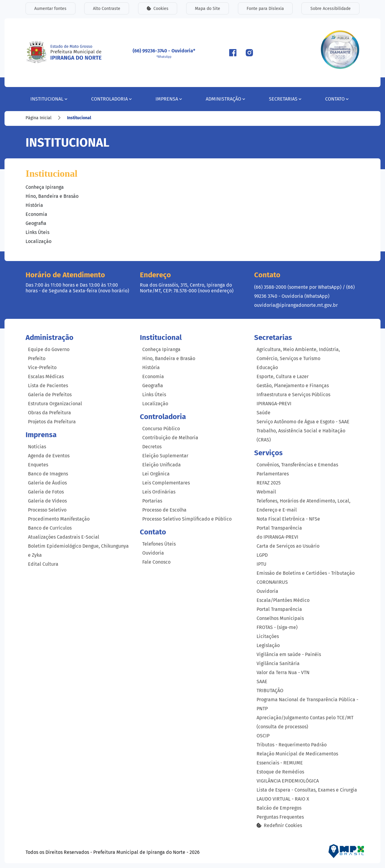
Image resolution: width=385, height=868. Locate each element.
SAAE (262, 681)
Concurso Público (161, 429)
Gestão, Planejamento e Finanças (293, 386)
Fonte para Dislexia (265, 9)
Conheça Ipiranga (45, 187)
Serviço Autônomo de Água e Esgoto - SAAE (303, 422)
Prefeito (37, 358)
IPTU (262, 564)
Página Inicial (38, 118)
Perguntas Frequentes (280, 817)
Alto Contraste (107, 9)
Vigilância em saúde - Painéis (289, 654)
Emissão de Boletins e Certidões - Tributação (306, 573)
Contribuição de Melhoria (170, 438)
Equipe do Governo (49, 349)
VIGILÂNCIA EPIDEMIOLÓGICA (288, 781)
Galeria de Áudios (47, 483)
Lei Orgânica (156, 474)
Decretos (152, 447)
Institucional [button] (49, 99)
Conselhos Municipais (280, 618)
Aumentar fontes (50, 9)
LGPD (262, 555)
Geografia (36, 223)
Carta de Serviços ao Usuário (288, 546)
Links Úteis (37, 232)
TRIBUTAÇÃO (270, 691)
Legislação (268, 645)
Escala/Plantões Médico (283, 600)
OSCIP (263, 736)
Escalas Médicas (46, 376)
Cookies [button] (158, 9)
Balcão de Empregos (279, 808)
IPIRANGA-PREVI (274, 404)
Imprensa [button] (169, 99)
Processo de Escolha (164, 510)
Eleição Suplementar (165, 456)
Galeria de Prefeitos (50, 395)
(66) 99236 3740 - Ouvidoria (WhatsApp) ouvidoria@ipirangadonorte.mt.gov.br (304, 296)
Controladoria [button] (111, 99)
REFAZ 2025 (269, 483)
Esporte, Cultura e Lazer (283, 376)
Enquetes (38, 465)
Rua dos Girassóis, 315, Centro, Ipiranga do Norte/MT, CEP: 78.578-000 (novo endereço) (187, 288)
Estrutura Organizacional (55, 404)
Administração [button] (225, 99)
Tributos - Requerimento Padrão (292, 745)
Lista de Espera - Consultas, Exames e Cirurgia (307, 790)
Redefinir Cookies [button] (279, 825)
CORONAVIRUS (272, 582)
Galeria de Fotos (46, 492)
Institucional (79, 118)
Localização (38, 241)
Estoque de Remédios (280, 772)
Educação (267, 367)
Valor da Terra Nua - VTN (283, 672)
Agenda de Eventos (49, 456)
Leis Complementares (166, 483)
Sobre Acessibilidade (331, 9)
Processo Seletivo (47, 510)
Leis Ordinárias (159, 492)
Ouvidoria (153, 553)
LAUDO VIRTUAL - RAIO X (283, 799)
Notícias (37, 447)
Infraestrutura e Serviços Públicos (293, 395)
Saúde (263, 413)
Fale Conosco (156, 562)
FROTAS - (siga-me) (277, 627)
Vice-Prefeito (42, 367)
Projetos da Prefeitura (52, 422)
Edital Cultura (43, 564)
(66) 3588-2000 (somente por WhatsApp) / (300, 287)
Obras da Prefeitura (49, 413)
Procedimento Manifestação (59, 519)
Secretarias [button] (285, 99)
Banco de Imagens (48, 474)
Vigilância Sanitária (278, 663)
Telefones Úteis (159, 544)
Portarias (152, 501)
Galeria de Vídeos (47, 501)
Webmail (266, 492)
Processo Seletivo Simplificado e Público (187, 519)
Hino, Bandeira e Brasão (52, 196)
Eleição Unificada (162, 465)
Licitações (268, 636)
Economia (36, 214)
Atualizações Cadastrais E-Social (64, 537)
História (34, 205)
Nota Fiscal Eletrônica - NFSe (288, 519)
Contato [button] (337, 99)
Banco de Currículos (50, 528)
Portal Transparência (279, 609)
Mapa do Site (208, 9)
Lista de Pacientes (48, 386)
